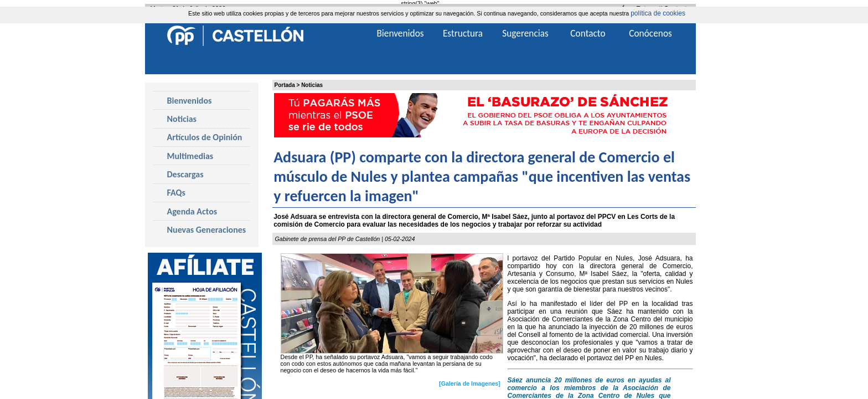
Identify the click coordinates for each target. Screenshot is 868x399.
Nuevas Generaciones (207, 230)
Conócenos (650, 33)
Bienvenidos (190, 101)
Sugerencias (525, 33)
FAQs (176, 193)
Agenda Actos (192, 211)
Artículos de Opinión (205, 137)
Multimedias (190, 156)
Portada (285, 85)
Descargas (185, 174)
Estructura (463, 33)
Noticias (312, 85)
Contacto (588, 33)
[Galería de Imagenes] (470, 383)
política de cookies (658, 13)
